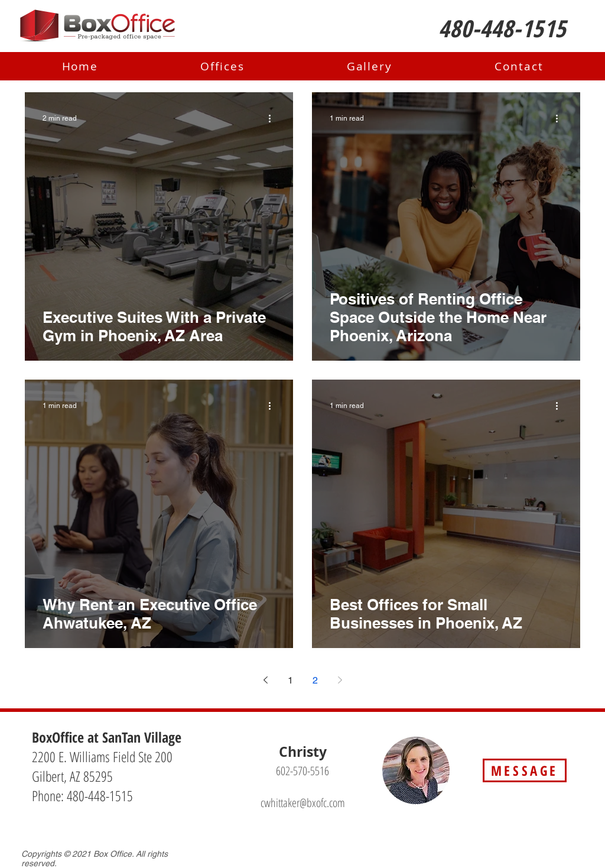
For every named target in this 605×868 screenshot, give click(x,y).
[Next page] (340, 680)
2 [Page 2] (315, 680)
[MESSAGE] (525, 770)
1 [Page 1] (290, 680)
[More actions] (274, 118)
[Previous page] (265, 680)
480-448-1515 (100, 796)
